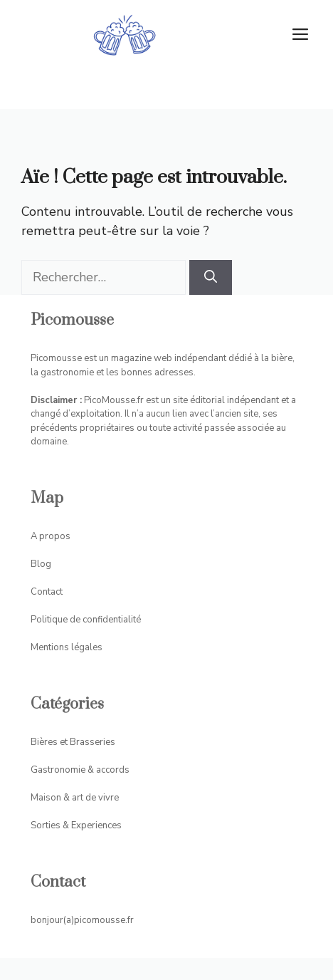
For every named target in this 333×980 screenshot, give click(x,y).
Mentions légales (67, 647)
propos (55, 536)
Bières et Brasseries (73, 742)
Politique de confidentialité (86, 620)
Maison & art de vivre (75, 798)
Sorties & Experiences (76, 825)
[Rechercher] (211, 277)
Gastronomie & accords (80, 770)
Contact (47, 592)
